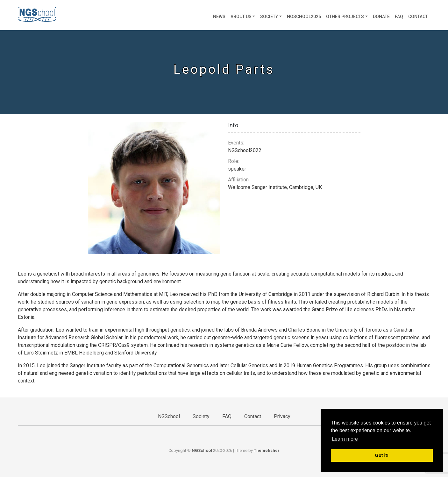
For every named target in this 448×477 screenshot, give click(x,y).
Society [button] (269, 17)
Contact (418, 17)
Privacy (282, 416)
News (219, 17)
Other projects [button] (345, 17)
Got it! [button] (382, 455)
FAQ (399, 17)
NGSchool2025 (304, 17)
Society (201, 416)
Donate (381, 17)
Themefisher (267, 450)
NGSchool (169, 416)
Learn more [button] (345, 439)
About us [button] (241, 17)
